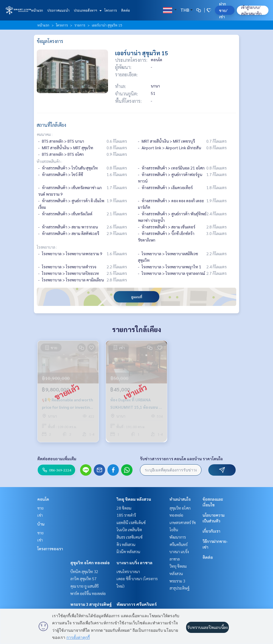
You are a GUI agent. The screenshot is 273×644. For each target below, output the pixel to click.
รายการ (80, 25)
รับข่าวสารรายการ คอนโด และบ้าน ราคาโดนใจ (181, 459)
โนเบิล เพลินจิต (129, 529)
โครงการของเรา (50, 549)
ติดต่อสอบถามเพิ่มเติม (57, 459)
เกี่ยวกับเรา (211, 531)
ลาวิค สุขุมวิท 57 (83, 578)
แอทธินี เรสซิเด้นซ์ (131, 522)
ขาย (40, 508)
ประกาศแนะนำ (58, 10)
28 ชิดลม (124, 508)
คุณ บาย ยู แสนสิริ (84, 586)
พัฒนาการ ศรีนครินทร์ (137, 604)
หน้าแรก (37, 10)
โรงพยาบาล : (47, 247)
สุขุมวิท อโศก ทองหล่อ (90, 563)
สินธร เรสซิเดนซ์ (130, 537)
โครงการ (111, 10)
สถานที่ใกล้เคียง (51, 125)
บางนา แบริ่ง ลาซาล (135, 563)
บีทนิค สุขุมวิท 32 (84, 571)
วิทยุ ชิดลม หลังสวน (134, 499)
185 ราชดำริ (126, 515)
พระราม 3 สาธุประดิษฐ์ (91, 604)
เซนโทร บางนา (128, 571)
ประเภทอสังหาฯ (87, 10)
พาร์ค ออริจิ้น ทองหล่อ (88, 593)
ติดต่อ (126, 10)
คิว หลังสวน (126, 544)
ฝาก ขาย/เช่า (223, 10)
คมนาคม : (45, 134)
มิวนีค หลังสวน (128, 551)
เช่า (40, 515)
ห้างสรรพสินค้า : (49, 161)
